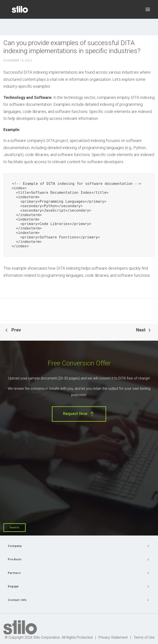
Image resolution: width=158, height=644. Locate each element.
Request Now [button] (79, 414)
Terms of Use (144, 637)
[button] (148, 9)
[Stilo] (20, 9)
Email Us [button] (15, 528)
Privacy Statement (113, 637)
